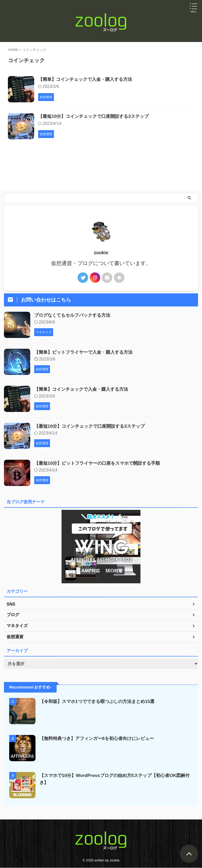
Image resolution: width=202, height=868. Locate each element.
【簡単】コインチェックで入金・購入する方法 (88, 80)
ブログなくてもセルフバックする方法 (74, 316)
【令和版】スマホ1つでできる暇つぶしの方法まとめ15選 (100, 702)
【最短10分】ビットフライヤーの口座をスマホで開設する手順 (101, 464)
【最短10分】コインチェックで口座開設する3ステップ (97, 117)
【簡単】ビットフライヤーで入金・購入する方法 (86, 353)
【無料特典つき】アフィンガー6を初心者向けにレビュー (100, 739)
